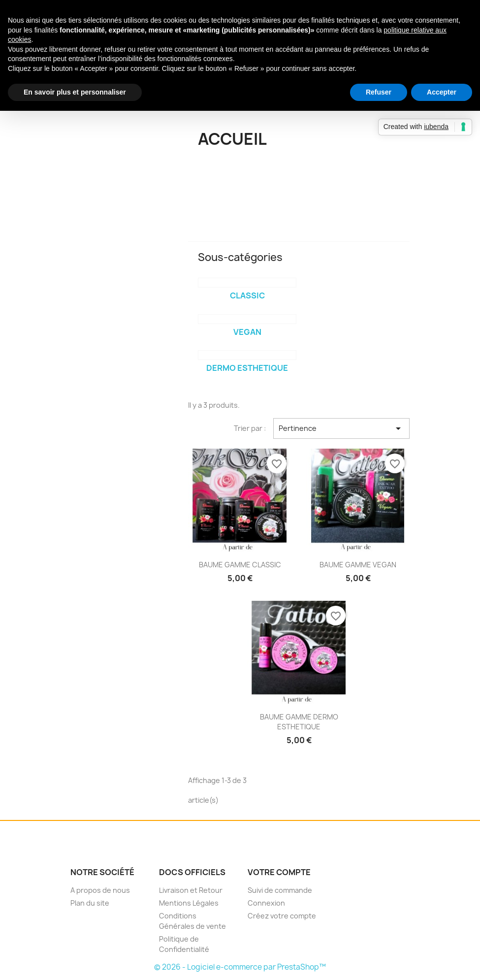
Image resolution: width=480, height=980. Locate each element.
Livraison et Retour (191, 890)
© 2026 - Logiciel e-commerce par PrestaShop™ (240, 967)
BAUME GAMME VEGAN (358, 565)
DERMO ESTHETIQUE (247, 368)
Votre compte (279, 872)
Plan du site (90, 903)
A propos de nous (100, 890)
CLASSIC (247, 295)
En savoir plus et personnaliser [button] (75, 92)
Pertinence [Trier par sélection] (341, 428)
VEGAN (247, 332)
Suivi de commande (280, 890)
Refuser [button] (379, 92)
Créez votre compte (282, 916)
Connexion (266, 903)
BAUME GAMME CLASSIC (240, 565)
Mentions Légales (189, 903)
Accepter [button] (442, 92)
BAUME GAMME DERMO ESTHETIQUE (299, 722)
